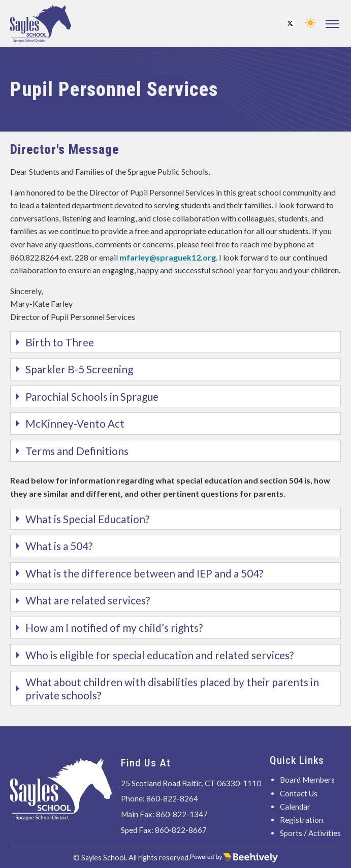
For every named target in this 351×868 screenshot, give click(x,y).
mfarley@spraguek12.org (168, 257)
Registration (301, 820)
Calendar (295, 807)
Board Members (307, 780)
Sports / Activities (310, 833)
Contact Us (299, 793)
